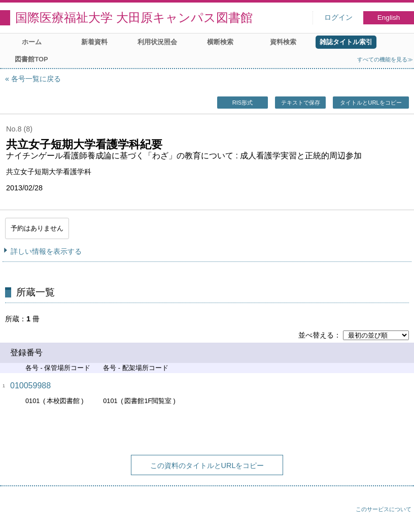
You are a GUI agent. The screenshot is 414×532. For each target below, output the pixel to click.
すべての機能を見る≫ (385, 59)
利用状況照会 (157, 42)
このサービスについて (384, 509)
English (389, 18)
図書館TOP (31, 59)
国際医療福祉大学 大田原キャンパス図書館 (134, 18)
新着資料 (94, 42)
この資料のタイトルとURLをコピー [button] (207, 465)
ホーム (32, 42)
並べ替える (316, 335)
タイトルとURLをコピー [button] (371, 103)
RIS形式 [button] (243, 103)
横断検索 (220, 42)
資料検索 (283, 42)
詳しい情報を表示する (46, 251)
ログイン (338, 18)
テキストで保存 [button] (301, 103)
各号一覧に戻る (36, 79)
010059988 (30, 386)
